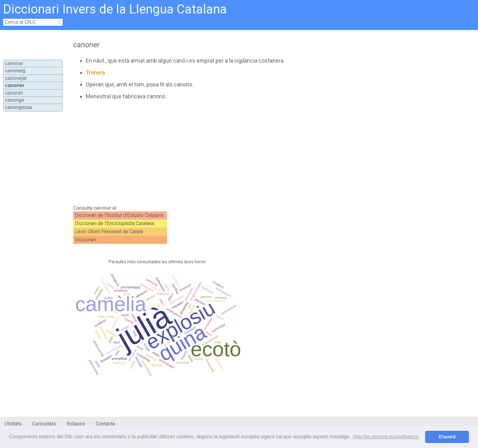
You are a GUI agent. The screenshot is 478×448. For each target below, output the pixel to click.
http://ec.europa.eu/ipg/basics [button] (386, 437)
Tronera (95, 72)
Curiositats (44, 424)
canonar (14, 63)
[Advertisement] (209, 152)
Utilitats (13, 424)
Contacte (105, 424)
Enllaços (76, 424)
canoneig (15, 71)
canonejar (16, 78)
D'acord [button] (447, 437)
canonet (14, 93)
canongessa (18, 107)
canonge (15, 100)
